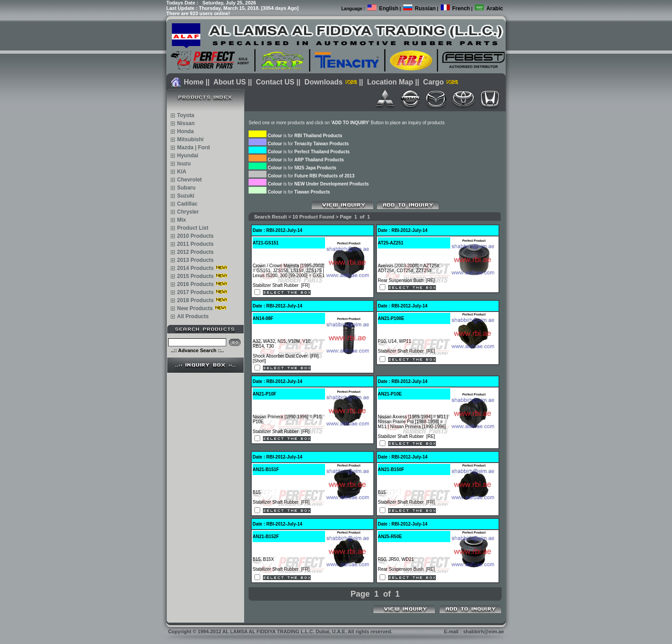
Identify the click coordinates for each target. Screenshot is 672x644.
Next (415, 594)
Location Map (390, 82)
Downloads (323, 82)
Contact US (275, 82)
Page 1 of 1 (375, 594)
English (389, 8)
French (461, 8)
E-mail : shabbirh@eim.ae (474, 631)
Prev (336, 594)
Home (194, 82)
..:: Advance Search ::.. (197, 350)
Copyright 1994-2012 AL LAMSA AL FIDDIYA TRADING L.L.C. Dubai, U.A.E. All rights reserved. (280, 631)
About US (230, 82)
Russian (425, 8)
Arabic (495, 8)
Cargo (433, 82)
